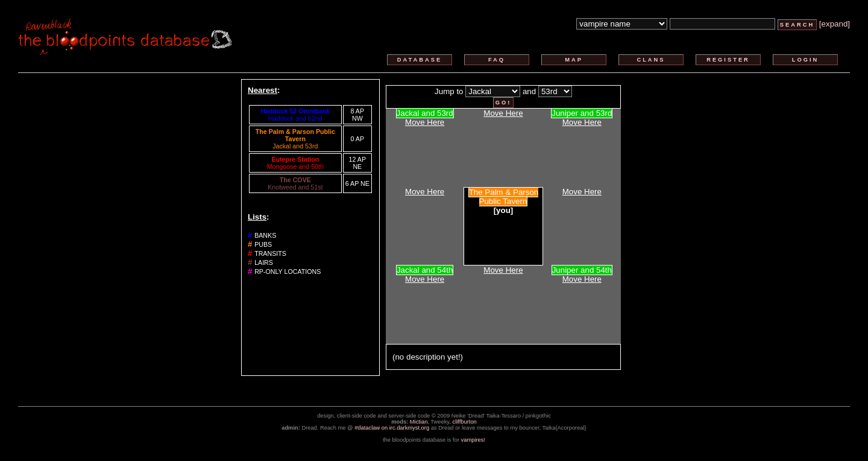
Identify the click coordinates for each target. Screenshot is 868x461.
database (420, 60)
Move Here (425, 122)
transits (270, 253)
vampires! (473, 440)
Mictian (419, 422)
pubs (263, 244)
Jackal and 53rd (295, 146)
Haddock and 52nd (295, 118)
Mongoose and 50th (295, 167)
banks (265, 235)
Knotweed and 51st (295, 187)
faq (497, 60)
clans (651, 60)
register (728, 60)
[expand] (835, 24)
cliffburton (465, 422)
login (806, 60)
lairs (264, 262)
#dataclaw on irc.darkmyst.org (392, 428)
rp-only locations (288, 272)
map (574, 60)
